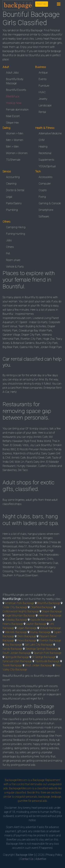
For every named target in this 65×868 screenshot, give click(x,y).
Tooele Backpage (12, 665)
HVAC (42, 92)
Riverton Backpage (50, 640)
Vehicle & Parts (15, 267)
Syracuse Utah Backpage (17, 661)
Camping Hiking (16, 227)
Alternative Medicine (50, 133)
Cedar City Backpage (15, 607)
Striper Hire (12, 123)
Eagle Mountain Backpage (20, 616)
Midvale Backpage (50, 628)
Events (43, 79)
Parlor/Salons (14, 203)
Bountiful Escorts (16, 90)
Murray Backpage (40, 632)
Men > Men (12, 147)
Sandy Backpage (12, 649)
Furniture (44, 86)
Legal (9, 197)
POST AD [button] (42, 4)
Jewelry (43, 99)
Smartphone (46, 210)
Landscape (45, 105)
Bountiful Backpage (49, 603)
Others (10, 247)
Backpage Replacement (47, 780)
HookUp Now (14, 103)
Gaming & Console (50, 203)
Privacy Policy (54, 855)
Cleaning (11, 184)
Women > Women (17, 153)
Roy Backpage (13, 645)
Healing (43, 147)
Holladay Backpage (16, 620)
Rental (42, 112)
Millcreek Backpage (16, 632)
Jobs (9, 240)
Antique (43, 73)
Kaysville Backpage (41, 620)
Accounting (13, 177)
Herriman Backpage (50, 616)
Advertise (41, 859)
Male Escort (13, 116)
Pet (8, 253)
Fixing (42, 197)
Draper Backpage (52, 611)
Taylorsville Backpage (47, 661)
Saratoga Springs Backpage (42, 649)
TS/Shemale (13, 160)
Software (44, 216)
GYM (42, 140)
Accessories (46, 177)
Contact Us (27, 859)
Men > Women (15, 140)
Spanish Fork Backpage (47, 653)
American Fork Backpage (20, 603)
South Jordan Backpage (17, 653)
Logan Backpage (27, 628)
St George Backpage (44, 657)
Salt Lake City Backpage (39, 645)
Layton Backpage (36, 624)
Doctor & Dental (15, 190)
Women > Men (15, 133)
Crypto (43, 190)
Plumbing (12, 210)
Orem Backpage (27, 636)
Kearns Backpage (13, 624)
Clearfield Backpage (42, 607)
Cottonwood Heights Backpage (21, 611)
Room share (13, 260)
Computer (45, 184)
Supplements (46, 160)
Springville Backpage (17, 657)
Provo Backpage (27, 640)
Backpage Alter (25, 855)
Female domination (17, 110)
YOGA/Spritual (47, 166)
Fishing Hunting (16, 234)
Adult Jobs (12, 73)
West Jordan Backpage (39, 665)
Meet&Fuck (13, 96)
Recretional (45, 153)
